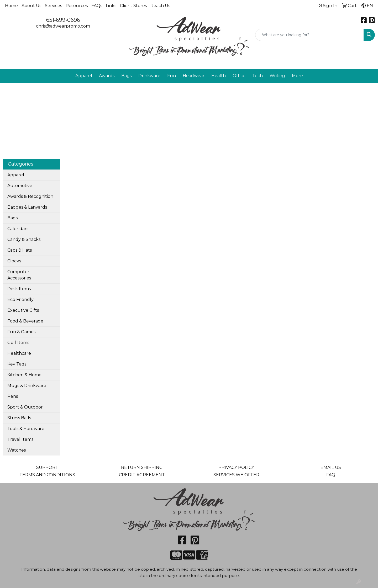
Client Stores (133, 6)
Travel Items (20, 439)
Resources (77, 6)
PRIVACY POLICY (236, 467)
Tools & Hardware (26, 429)
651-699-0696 (63, 20)
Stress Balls (19, 418)
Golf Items (18, 343)
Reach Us (160, 6)
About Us (31, 6)
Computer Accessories (19, 275)
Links (111, 6)
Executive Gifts (23, 310)
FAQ (331, 475)
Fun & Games (21, 332)
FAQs (97, 6)
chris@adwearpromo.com (63, 26)
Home (11, 6)
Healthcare (19, 353)
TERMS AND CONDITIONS (47, 475)
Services (53, 6)
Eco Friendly (20, 300)
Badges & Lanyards (27, 207)
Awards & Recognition (30, 196)
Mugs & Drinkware (27, 386)
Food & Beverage (25, 321)
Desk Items (19, 289)
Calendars (18, 229)
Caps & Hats (20, 250)
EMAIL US (331, 467)
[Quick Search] (309, 35)
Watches (17, 450)
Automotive (20, 186)
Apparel (16, 175)
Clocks (14, 261)
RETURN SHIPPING (142, 467)
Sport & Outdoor (25, 407)
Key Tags (17, 364)
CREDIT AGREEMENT (142, 475)
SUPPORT (47, 467)
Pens (13, 396)
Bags (12, 218)
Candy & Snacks (24, 239)
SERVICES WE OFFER (236, 475)
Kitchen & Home (24, 375)
